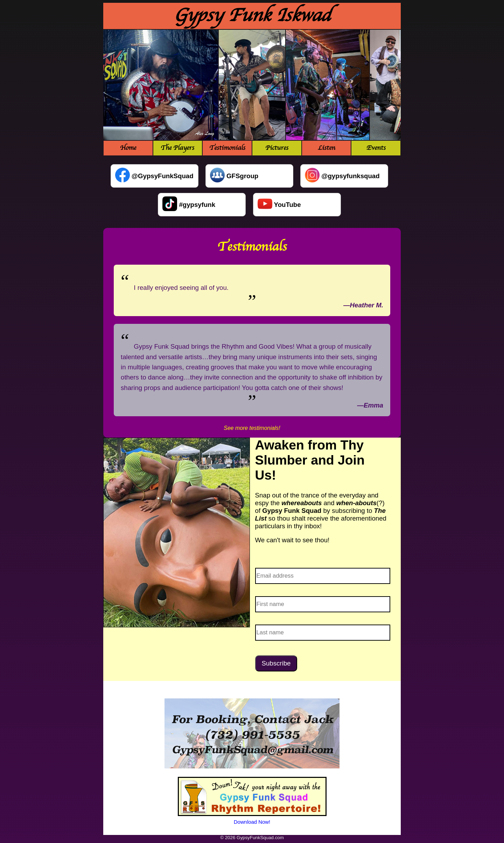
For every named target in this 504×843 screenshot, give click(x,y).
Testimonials (227, 148)
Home (128, 148)
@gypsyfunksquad (350, 176)
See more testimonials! (252, 428)
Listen (327, 148)
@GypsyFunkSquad (163, 176)
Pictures (277, 148)
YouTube (288, 205)
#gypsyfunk (197, 205)
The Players (177, 148)
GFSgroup (242, 176)
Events (376, 148)
